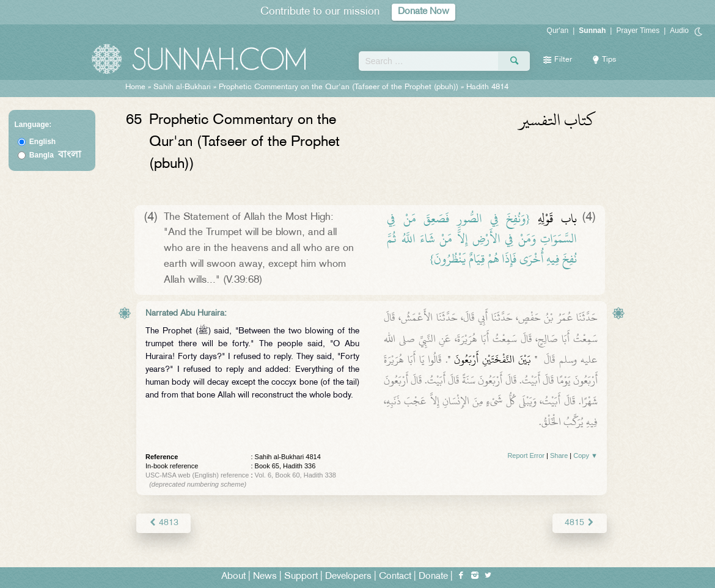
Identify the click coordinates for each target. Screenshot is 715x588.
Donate (433, 577)
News (265, 577)
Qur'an (558, 31)
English (42, 142)
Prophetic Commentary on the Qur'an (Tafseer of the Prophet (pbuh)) (339, 87)
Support (301, 577)
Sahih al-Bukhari (182, 87)
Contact (395, 577)
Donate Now (424, 12)
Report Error (526, 456)
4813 (163, 523)
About (233, 577)
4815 (580, 523)
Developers (348, 577)
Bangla (55, 155)
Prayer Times (638, 31)
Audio (679, 31)
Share (559, 456)
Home (135, 87)
